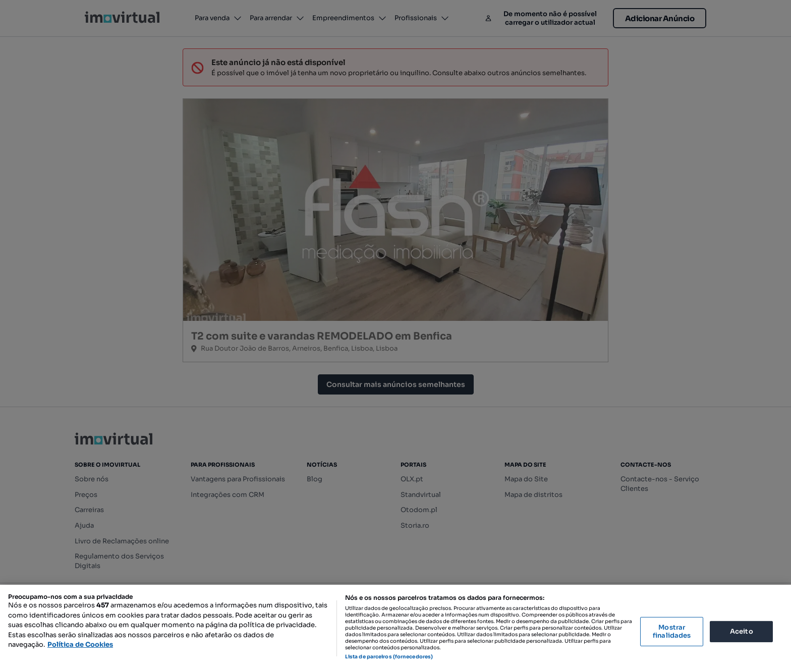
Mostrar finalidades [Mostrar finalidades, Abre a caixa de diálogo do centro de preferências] (672, 631)
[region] (395, 628)
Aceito (742, 631)
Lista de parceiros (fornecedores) (389, 657)
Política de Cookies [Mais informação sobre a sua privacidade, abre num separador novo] (80, 645)
